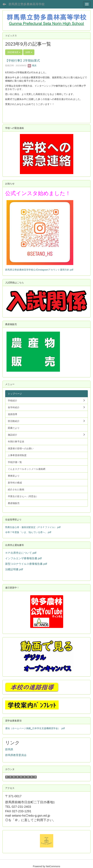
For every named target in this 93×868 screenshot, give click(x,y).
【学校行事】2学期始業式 (23, 61)
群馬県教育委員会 (16, 755)
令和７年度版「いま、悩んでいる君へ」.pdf (28, 532)
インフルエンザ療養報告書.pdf (23, 558)
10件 (29, 52)
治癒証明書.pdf (14, 569)
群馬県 (9, 749)
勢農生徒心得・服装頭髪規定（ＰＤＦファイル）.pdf (33, 527)
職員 (32, 66)
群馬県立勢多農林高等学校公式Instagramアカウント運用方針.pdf (39, 270)
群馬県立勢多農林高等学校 (27, 4)
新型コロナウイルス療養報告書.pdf (26, 564)
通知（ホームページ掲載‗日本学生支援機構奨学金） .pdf (35, 728)
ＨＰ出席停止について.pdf (21, 553)
